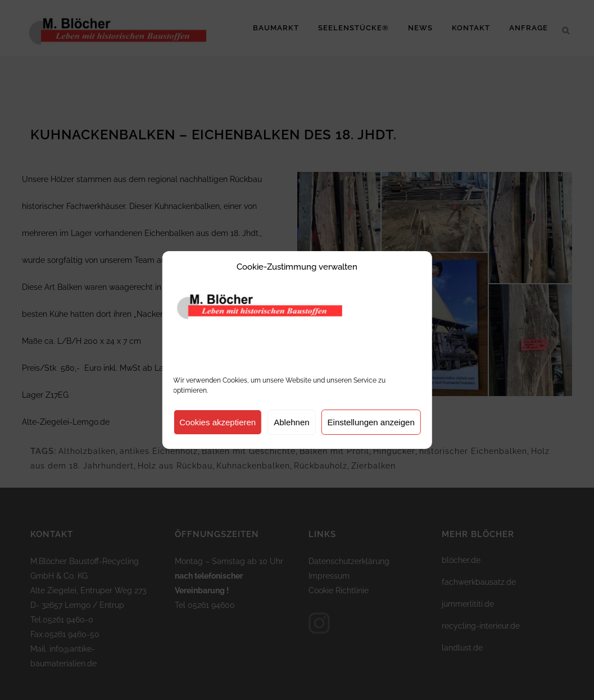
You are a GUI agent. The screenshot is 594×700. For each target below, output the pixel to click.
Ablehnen (291, 422)
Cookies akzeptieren (217, 422)
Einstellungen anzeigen (371, 422)
